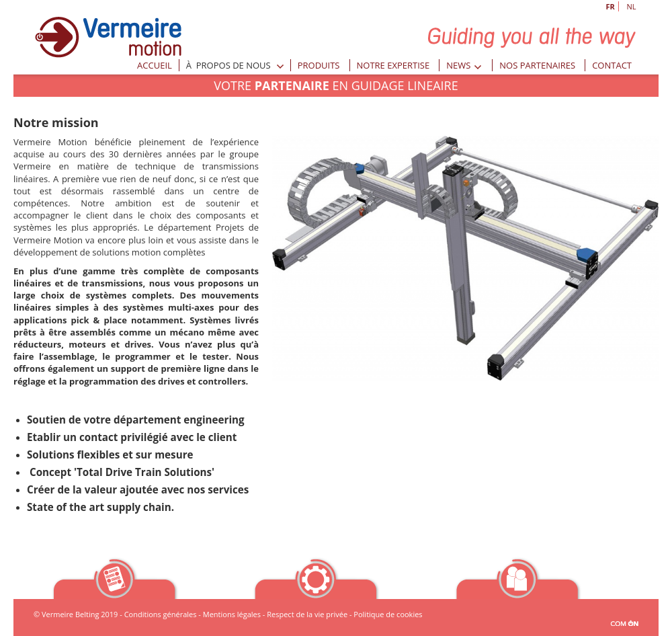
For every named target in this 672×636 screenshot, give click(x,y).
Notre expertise (393, 65)
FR (611, 6)
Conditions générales (161, 614)
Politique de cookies (388, 614)
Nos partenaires (537, 65)
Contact (612, 65)
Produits (319, 65)
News (464, 65)
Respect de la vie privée (307, 614)
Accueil (155, 65)
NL (632, 6)
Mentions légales (232, 614)
